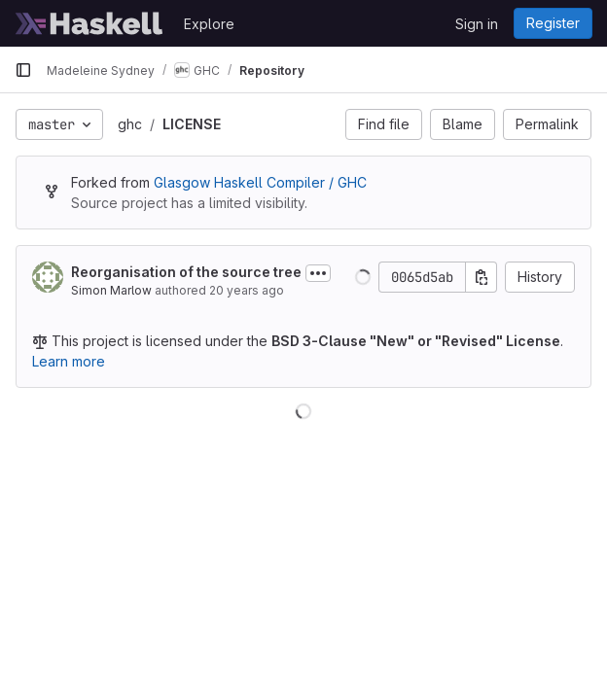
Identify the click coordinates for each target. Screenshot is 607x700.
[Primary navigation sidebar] (23, 70)
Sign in (477, 24)
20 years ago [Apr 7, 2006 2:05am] (247, 290)
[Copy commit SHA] (482, 277)
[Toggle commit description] (318, 273)
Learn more (69, 361)
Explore (209, 24)
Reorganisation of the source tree (186, 272)
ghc (130, 124)
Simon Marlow (111, 290)
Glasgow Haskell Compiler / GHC (260, 182)
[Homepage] (89, 23)
